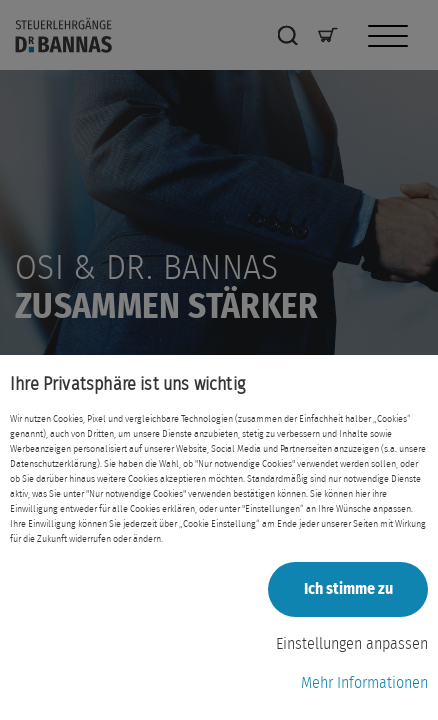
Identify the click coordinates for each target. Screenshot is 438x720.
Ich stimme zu (348, 589)
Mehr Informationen (364, 683)
